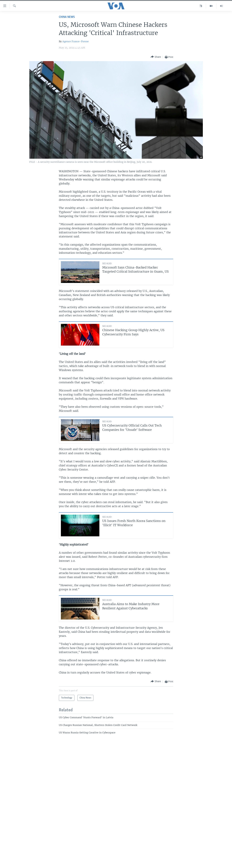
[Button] (156, 57)
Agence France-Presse (76, 41)
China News (67, 17)
